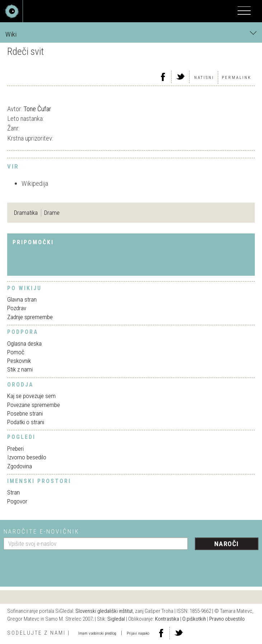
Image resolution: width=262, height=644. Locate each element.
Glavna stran (22, 299)
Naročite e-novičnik (41, 531)
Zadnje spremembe (30, 317)
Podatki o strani (26, 422)
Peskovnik (19, 361)
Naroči (227, 544)
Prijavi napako (138, 633)
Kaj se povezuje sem (31, 396)
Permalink (237, 78)
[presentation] (58, 565)
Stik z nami (20, 369)
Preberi (15, 449)
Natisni (204, 78)
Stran (13, 492)
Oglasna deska (24, 344)
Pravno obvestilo (227, 619)
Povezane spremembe (34, 405)
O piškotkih (194, 619)
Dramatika (26, 213)
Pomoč (16, 352)
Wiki (131, 34)
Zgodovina (20, 466)
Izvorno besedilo (27, 457)
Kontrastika (167, 619)
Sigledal (116, 619)
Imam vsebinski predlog (97, 633)
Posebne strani (25, 413)
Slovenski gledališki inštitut (104, 611)
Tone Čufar (37, 109)
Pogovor (17, 501)
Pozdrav (17, 308)
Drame (52, 213)
